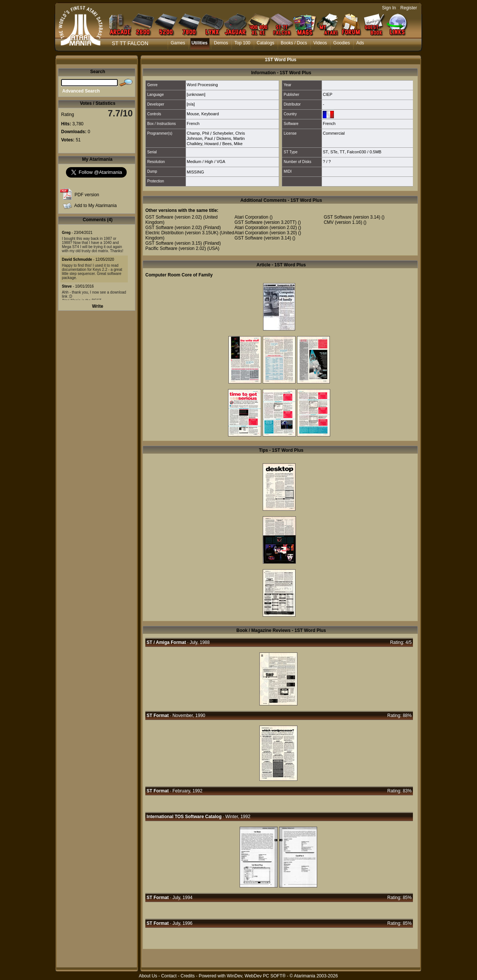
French (193, 123)
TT (342, 152)
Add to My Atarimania (95, 206)
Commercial (334, 133)
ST (325, 152)
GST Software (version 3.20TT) (266, 222)
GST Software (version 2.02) (174, 217)
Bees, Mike (232, 144)
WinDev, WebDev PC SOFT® (256, 976)
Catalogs (266, 43)
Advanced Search (81, 91)
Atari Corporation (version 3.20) (266, 233)
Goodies (342, 43)
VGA (221, 162)
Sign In (389, 8)
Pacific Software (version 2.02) (176, 248)
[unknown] (196, 94)
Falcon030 (356, 152)
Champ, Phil (198, 133)
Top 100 (242, 43)
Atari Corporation (251, 217)
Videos (320, 43)
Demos (221, 43)
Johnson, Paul (200, 138)
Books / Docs (294, 43)
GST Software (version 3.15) (174, 243)
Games (178, 43)
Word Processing (202, 85)
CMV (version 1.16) (343, 222)
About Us (148, 976)
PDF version (87, 195)
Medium (194, 162)
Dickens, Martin (231, 138)
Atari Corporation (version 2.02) (266, 228)
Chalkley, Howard (203, 144)
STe (334, 152)
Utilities (200, 43)
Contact (169, 976)
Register (409, 8)
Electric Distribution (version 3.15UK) (182, 233)
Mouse (193, 114)
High (209, 162)
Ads (360, 43)
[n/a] (191, 104)
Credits (187, 976)
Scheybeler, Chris (229, 133)
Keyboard (210, 114)
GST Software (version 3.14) (263, 238)
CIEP (328, 94)
